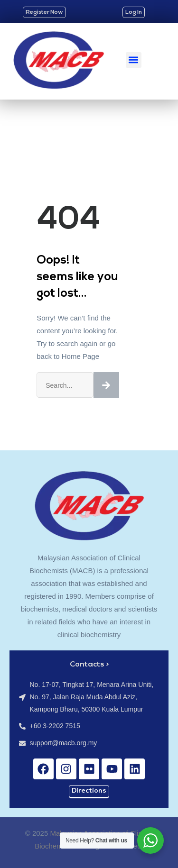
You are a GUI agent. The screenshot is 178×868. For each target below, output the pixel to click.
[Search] (106, 385)
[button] (134, 60)
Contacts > (89, 665)
